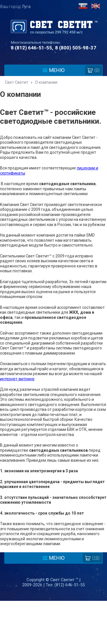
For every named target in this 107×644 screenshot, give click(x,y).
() (93, 70)
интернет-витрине (17, 379)
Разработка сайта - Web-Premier (54, 642)
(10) (92, 558)
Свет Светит (17, 82)
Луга (26, 7)
